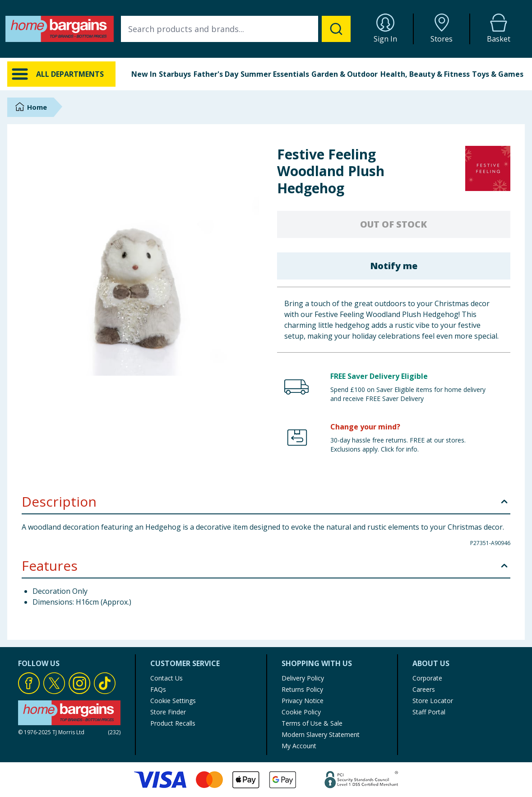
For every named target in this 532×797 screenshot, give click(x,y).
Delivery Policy (303, 678)
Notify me (394, 266)
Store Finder (168, 712)
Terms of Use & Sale (312, 723)
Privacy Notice (303, 701)
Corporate (427, 678)
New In (144, 74)
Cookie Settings (173, 701)
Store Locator (433, 701)
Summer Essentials (275, 74)
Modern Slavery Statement (321, 734)
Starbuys (175, 74)
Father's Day (216, 74)
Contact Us (167, 678)
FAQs (158, 689)
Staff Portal (429, 712)
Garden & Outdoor (345, 74)
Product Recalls (173, 723)
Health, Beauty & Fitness (425, 74)
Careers (424, 689)
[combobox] (236, 29)
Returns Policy (302, 689)
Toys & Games (498, 74)
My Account (299, 746)
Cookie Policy (301, 712)
